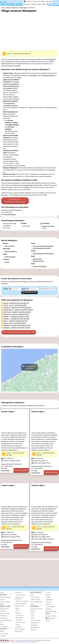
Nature (17, 608)
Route (32, 595)
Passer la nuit (36, 1)
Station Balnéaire (5, 597)
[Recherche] (47, 4)
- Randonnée (19, 618)
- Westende (49, 602)
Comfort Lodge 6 (8, 485)
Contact (48, 621)
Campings (3, 611)
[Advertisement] (29, 234)
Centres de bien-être (21, 604)
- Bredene (48, 595)
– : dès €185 (17, 312)
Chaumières (4, 616)
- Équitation (18, 620)
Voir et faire (49, 1)
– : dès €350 (17, 328)
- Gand (32, 613)
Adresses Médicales (36, 602)
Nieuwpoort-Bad (48, 75)
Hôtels (2, 624)
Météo (44, 4)
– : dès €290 (15, 305)
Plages (43, 1)
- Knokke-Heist (34, 623)
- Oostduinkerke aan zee (6, 621)
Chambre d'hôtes (5, 613)
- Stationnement (35, 597)
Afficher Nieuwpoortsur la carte (30, 367)
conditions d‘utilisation (5, 642)
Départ (24, 289)
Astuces (2, 600)
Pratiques (34, 4)
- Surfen (17, 625)
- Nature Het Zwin (35, 620)
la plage (27, 187)
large (31, 75)
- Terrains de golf (20, 622)
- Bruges (33, 611)
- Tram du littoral (35, 600)
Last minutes (4, 627)
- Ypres (32, 616)
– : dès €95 (17, 308)
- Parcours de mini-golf (22, 601)
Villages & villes (20, 606)
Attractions (18, 593)
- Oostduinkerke (50, 607)
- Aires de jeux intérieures (19, 598)
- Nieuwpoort (4, 618)
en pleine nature (28, 185)
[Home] (25, 1)
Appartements (4, 609)
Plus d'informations (10, 215)
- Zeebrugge (34, 625)
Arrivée (6, 289)
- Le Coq (48, 593)
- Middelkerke (49, 600)
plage (34, 75)
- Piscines (18, 613)
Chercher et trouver (29, 292)
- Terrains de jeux (20, 595)
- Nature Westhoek (51, 611)
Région (39, 4)
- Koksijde (48, 609)
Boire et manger (20, 629)
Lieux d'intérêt (4, 634)
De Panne (29, 1)
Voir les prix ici (15, 201)
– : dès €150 (16, 303)
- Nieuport (48, 604)
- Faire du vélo (19, 615)
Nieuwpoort (52, 59)
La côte (32, 618)
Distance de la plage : (48, 226)
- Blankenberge (35, 627)
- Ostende (48, 597)
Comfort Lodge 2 (8, 412)
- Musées (3, 636)
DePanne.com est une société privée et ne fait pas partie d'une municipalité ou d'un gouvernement (30, 640)
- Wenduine (33, 630)
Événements (27, 4)
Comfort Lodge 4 (38, 412)
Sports (17, 611)
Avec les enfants (5, 602)
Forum (32, 604)
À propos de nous (50, 616)
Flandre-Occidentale (36, 609)
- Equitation (18, 627)
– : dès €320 (18, 310)
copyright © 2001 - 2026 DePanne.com (30, 642)
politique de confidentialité (16, 642)
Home (2, 593)
